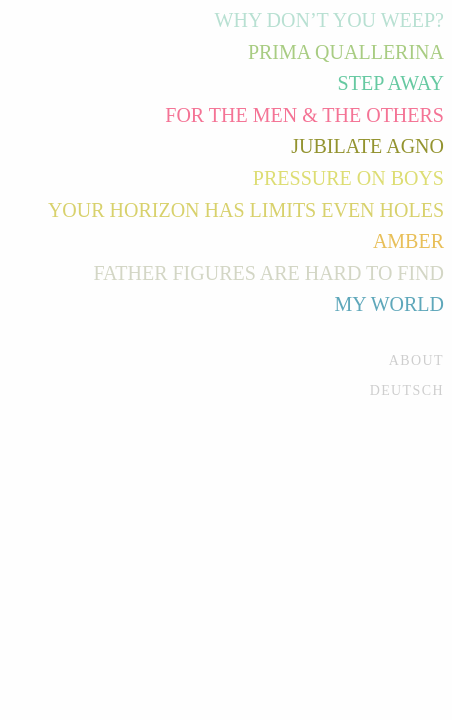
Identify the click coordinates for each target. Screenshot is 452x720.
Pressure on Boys (348, 178)
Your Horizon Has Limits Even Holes (246, 210)
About (416, 360)
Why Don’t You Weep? (329, 20)
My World (389, 304)
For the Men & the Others (304, 115)
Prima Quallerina (346, 52)
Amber (408, 241)
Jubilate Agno (367, 146)
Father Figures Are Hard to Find (268, 273)
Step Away (391, 83)
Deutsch (407, 390)
